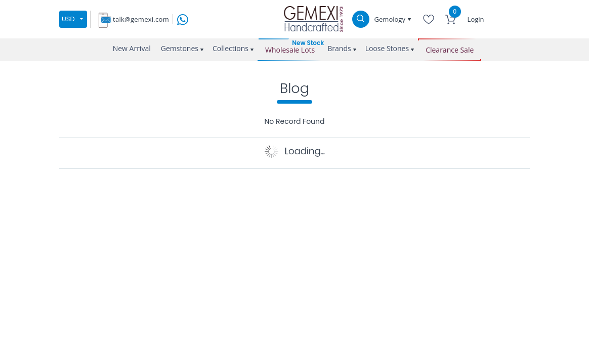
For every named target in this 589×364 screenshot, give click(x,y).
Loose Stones (387, 48)
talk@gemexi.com (141, 19)
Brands (339, 48)
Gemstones (180, 48)
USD (68, 19)
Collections (230, 48)
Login (476, 19)
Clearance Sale (450, 50)
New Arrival (132, 48)
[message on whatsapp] (183, 18)
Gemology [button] (391, 19)
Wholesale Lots (290, 50)
